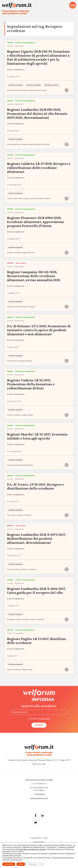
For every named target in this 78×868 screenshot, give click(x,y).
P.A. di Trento (12, 517)
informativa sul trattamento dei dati (32, 849)
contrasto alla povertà (15, 199)
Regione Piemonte (29, 254)
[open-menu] (73, 5)
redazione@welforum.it (39, 801)
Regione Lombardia (43, 145)
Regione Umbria (28, 417)
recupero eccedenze (28, 91)
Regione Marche (28, 467)
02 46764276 (40, 797)
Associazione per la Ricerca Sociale (39, 782)
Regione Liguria (42, 91)
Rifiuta (21, 864)
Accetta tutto (9, 864)
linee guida (11, 622)
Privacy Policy (45, 721)
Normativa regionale (34, 85)
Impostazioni (33, 864)
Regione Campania (29, 308)
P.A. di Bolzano (12, 362)
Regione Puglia (27, 672)
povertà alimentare (14, 91)
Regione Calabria (45, 199)
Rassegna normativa (52, 85)
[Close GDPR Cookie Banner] (42, 864)
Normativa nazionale (16, 85)
